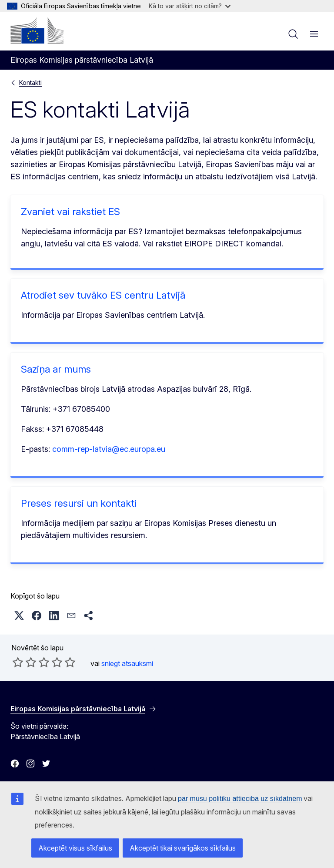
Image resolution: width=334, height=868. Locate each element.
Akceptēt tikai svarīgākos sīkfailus (183, 848)
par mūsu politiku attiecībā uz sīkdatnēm (240, 799)
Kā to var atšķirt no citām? (190, 6)
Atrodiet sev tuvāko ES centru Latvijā (103, 295)
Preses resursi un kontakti (79, 503)
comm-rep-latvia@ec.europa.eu (109, 449)
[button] (19, 616)
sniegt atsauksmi (127, 663)
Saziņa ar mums (56, 369)
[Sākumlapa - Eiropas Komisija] (37, 30)
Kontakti (30, 82)
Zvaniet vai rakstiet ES (70, 212)
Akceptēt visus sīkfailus (75, 848)
